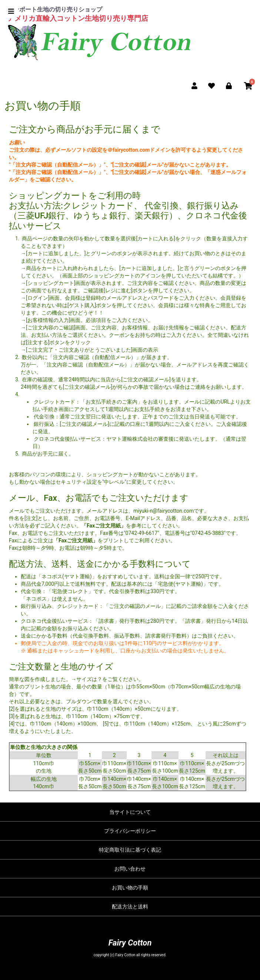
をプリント (89, 540)
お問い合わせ (130, 869)
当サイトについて (130, 812)
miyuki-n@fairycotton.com (164, 511)
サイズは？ (89, 679)
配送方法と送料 (130, 907)
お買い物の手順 (130, 888)
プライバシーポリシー (130, 831)
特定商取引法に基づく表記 (130, 850)
